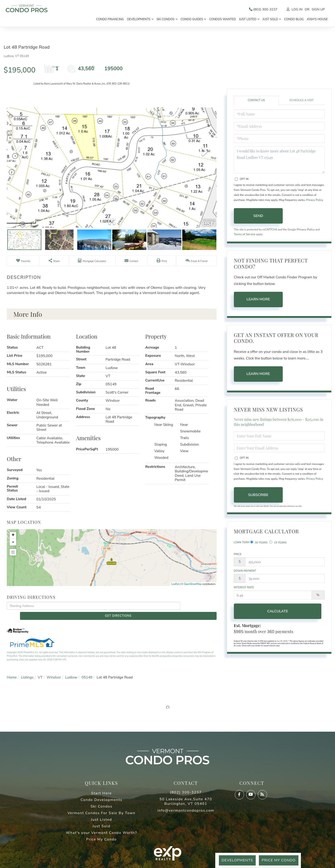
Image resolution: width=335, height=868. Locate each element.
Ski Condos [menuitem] (166, 20)
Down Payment (245, 574)
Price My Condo (278, 860)
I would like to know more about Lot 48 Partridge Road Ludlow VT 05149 (279, 163)
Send (258, 219)
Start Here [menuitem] (103, 790)
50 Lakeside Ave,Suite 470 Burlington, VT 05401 (187, 798)
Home (12, 673)
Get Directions (199, 610)
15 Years (278, 545)
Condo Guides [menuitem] (192, 20)
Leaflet (175, 588)
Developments (234, 860)
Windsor (54, 673)
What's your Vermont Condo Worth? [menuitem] (103, 830)
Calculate (258, 614)
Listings (27, 673)
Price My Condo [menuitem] (103, 836)
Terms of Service (250, 237)
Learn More (258, 302)
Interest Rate (244, 590)
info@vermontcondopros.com (187, 807)
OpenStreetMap (193, 588)
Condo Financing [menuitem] (110, 20)
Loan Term (242, 545)
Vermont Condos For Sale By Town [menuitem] (103, 810)
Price (238, 557)
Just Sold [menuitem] (270, 20)
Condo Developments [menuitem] (103, 797)
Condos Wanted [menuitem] (222, 20)
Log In (295, 10)
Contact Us (256, 103)
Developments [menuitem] (139, 20)
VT (40, 673)
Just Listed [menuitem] (248, 20)
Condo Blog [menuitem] (294, 20)
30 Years (259, 545)
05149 (87, 673)
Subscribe (258, 498)
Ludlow (71, 673)
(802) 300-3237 (259, 10)
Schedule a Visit (302, 103)
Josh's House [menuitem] (317, 20)
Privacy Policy (314, 203)
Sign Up (318, 10)
